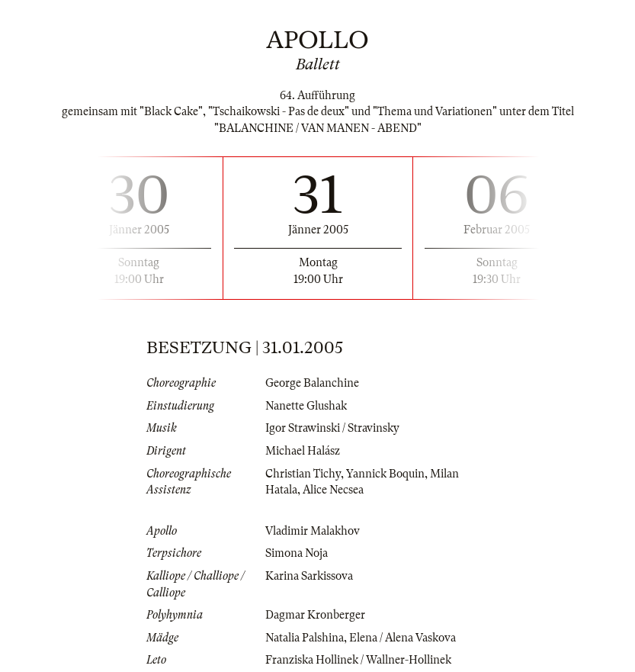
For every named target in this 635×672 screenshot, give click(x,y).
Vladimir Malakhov (313, 531)
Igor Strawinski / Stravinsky (332, 428)
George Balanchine (312, 383)
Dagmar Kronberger (315, 615)
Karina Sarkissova (309, 576)
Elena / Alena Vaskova (402, 638)
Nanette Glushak (306, 406)
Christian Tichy (303, 474)
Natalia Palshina (305, 638)
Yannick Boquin (385, 474)
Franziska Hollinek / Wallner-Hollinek (358, 660)
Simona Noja (297, 553)
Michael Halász (303, 451)
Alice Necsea (333, 490)
